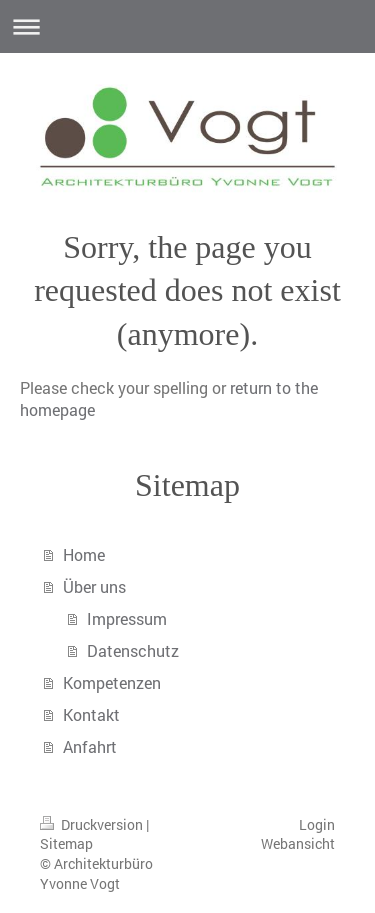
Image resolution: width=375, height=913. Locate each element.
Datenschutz (133, 650)
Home (84, 554)
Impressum (127, 618)
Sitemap (66, 843)
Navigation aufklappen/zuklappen (187, 26)
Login (317, 824)
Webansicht (298, 843)
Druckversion (93, 824)
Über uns (94, 586)
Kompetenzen (112, 682)
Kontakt (91, 714)
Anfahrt (90, 746)
